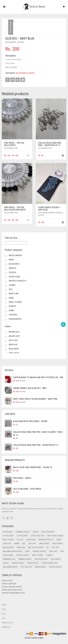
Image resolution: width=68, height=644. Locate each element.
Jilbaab (12, 285)
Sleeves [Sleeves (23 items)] (6, 563)
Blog (4, 614)
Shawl (11, 310)
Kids (11, 289)
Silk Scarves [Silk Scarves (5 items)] (56, 559)
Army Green (14, 353)
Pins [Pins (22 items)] (62, 551)
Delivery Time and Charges (12, 587)
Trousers (13, 315)
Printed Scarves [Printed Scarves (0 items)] (23, 555)
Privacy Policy (7, 581)
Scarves (12, 306)
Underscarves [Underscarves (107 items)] (40, 567)
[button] (63, 156)
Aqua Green (14, 349)
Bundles (12, 268)
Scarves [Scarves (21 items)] (49, 555)
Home (4, 605)
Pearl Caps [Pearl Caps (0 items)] (53, 551)
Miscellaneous (15, 255)
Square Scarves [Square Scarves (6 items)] (18, 563)
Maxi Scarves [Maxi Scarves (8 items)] (58, 544)
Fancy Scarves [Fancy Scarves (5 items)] (8, 540)
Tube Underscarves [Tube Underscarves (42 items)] (10, 567)
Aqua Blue (13, 345)
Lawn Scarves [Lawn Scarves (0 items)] (44, 544)
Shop (4, 609)
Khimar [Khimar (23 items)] (17, 544)
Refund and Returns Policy (12, 590)
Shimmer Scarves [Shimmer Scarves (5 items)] (25, 559)
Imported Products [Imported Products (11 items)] (46, 540)
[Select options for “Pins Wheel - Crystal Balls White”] (28, 156)
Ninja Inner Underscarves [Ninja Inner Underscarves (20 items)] (13, 551)
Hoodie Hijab (14, 277)
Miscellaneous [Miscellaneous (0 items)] (8, 547)
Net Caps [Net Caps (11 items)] (55, 547)
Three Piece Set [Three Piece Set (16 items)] (33, 563)
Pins (16, 148)
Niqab (11, 298)
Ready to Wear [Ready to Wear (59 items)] (37, 555)
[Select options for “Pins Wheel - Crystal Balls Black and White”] (28, 220)
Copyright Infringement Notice (13, 593)
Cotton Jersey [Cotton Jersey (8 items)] (22, 536)
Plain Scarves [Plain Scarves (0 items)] (8, 555)
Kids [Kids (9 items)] (24, 544)
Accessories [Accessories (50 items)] (8, 532)
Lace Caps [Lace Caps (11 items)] (32, 544)
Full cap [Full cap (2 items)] (20, 540)
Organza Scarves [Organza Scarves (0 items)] (39, 551)
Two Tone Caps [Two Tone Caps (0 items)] (26, 567)
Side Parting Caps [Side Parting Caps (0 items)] (41, 559)
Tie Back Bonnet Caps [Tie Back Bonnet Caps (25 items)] (50, 563)
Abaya (11, 260)
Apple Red (13, 340)
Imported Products (56, 213)
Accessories (11, 42)
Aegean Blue (14, 332)
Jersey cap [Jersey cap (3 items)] (7, 544)
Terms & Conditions (9, 584)
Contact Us (6, 627)
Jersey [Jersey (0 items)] (59, 540)
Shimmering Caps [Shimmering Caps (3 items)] (9, 559)
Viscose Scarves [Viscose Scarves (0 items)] (55, 567)
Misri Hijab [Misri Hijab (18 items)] (21, 547)
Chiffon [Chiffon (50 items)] (36, 532)
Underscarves (15, 319)
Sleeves (20, 42)
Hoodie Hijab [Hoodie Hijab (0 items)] (31, 540)
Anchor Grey (14, 336)
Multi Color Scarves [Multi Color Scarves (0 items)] (36, 547)
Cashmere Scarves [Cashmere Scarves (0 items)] (23, 532)
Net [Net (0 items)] (48, 547)
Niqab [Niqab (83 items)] (27, 551)
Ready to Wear (15, 302)
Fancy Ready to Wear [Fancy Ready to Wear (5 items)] (55, 536)
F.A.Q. (4, 618)
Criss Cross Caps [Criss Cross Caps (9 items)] (37, 536)
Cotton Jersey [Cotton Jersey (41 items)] (8, 536)
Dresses (12, 272)
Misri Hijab (14, 294)
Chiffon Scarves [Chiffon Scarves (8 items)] (48, 532)
